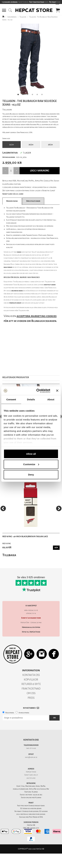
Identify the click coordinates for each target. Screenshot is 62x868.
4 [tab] (33, 95)
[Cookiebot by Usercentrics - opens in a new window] (38, 391)
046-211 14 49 (31, 748)
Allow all (31, 454)
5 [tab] (38, 95)
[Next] (59, 508)
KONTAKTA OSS (31, 675)
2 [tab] (24, 95)
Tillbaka (9, 555)
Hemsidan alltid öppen (31, 627)
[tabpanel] (31, 61)
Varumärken (12, 17)
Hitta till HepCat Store (31, 632)
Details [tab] (31, 399)
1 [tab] (19, 95)
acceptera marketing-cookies (37, 316)
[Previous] (3, 508)
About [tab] (51, 399)
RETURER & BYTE (31, 684)
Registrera (10, 713)
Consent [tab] (11, 399)
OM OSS (31, 693)
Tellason (23, 17)
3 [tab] (29, 95)
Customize (31, 464)
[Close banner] (57, 391)
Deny (31, 475)
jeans (40, 307)
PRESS (31, 698)
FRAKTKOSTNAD (31, 689)
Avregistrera (24, 713)
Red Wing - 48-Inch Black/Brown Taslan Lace (25, 536)
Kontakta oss (31, 740)
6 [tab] (43, 95)
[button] (4, 10)
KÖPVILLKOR (31, 680)
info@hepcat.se (31, 757)
